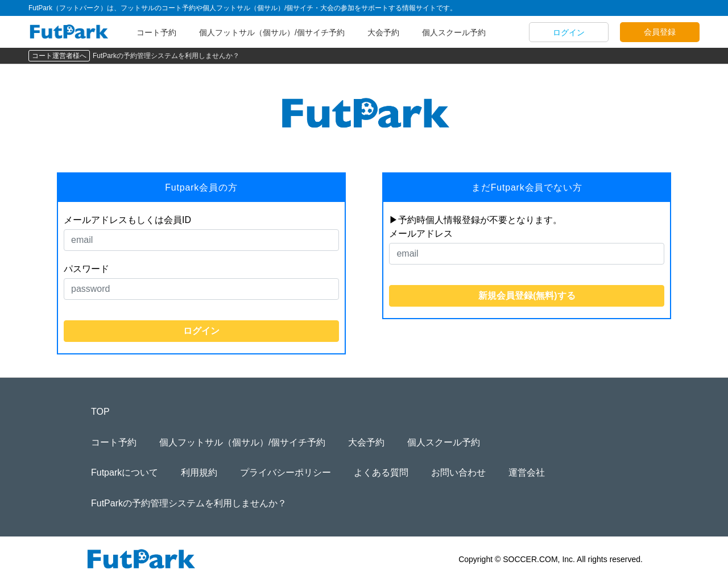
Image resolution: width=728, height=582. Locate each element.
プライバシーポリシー (286, 472)
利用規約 (199, 472)
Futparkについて (125, 472)
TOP (100, 412)
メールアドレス (421, 234)
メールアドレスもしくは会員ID (127, 220)
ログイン (569, 32)
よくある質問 (381, 472)
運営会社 (527, 472)
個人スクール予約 (454, 32)
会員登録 (660, 32)
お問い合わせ (458, 472)
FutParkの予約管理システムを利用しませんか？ (166, 56)
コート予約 (156, 32)
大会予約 (383, 32)
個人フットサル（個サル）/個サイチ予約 (272, 32)
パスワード (86, 269)
